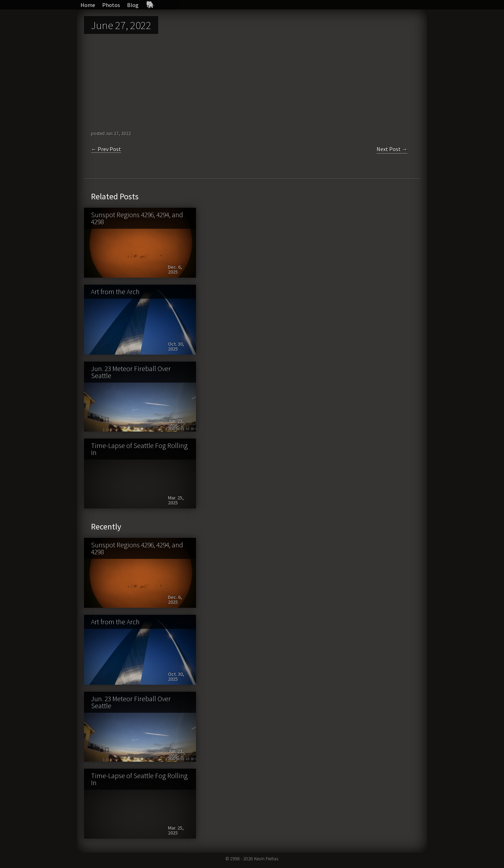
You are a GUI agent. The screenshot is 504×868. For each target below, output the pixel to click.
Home (88, 5)
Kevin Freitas (266, 859)
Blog (133, 5)
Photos (111, 5)
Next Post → (392, 149)
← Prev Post (106, 149)
